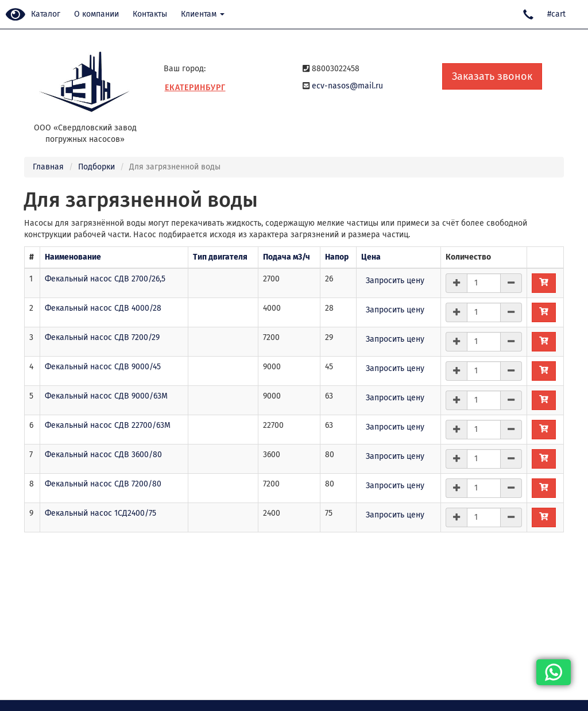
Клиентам (203, 14)
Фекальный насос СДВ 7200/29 (102, 337)
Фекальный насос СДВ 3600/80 (103, 455)
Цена (371, 257)
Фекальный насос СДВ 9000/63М (106, 396)
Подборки (96, 167)
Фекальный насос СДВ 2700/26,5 (105, 279)
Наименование (73, 257)
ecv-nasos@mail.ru (347, 86)
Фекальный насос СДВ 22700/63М (108, 425)
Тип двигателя (220, 257)
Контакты (150, 14)
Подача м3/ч (287, 257)
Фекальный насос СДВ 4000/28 (103, 308)
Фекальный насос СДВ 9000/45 (103, 367)
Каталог (46, 14)
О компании (96, 14)
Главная (48, 167)
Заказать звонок (492, 76)
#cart (556, 14)
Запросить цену (395, 281)
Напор (337, 257)
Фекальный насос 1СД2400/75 (100, 513)
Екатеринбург (195, 88)
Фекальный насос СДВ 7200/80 (103, 484)
